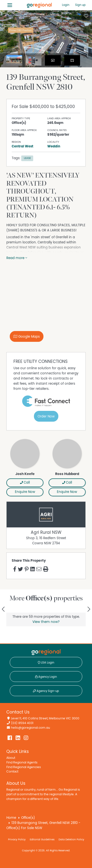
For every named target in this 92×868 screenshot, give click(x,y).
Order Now (46, 416)
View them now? (46, 622)
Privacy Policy (17, 839)
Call (25, 483)
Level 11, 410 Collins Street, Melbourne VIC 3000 (45, 719)
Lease (27, 158)
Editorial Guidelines (42, 839)
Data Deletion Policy (71, 839)
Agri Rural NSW (46, 533)
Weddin (54, 146)
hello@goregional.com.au (31, 728)
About (11, 758)
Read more (17, 258)
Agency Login (46, 677)
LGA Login (46, 663)
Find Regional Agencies (24, 767)
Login (66, 5)
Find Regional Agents (22, 763)
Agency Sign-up (46, 691)
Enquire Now (25, 492)
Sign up (80, 5)
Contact (12, 772)
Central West (22, 146)
